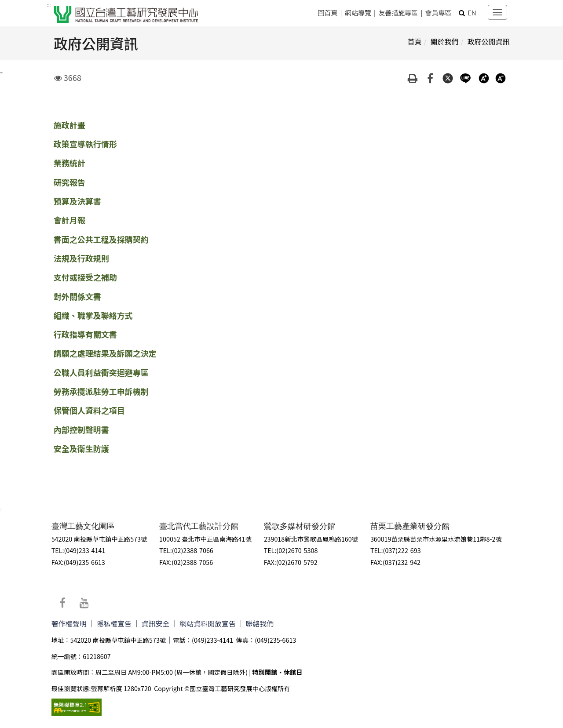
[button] (462, 12)
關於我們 (444, 41)
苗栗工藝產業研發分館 (413, 526)
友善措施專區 (398, 12)
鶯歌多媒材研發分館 (302, 526)
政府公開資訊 (488, 41)
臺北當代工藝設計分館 (201, 526)
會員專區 (439, 12)
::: (49, 5)
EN (472, 12)
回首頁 (327, 12)
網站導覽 (358, 12)
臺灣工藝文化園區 (84, 526)
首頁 (414, 41)
